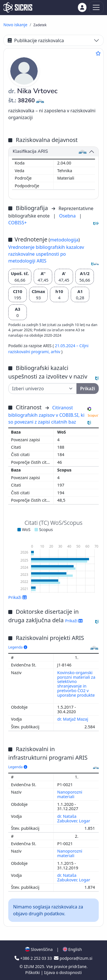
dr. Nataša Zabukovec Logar (74, 819)
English (72, 949)
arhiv (56, 352)
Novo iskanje (15, 25)
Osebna (68, 216)
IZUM (29, 966)
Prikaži (18, 597)
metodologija (64, 240)
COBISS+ (18, 223)
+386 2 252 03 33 (34, 958)
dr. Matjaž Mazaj (73, 719)
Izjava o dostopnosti (63, 972)
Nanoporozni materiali (70, 794)
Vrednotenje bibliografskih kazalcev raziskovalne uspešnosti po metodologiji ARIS (46, 254)
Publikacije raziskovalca (36, 40)
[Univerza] (43, 389)
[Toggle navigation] (96, 8)
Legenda (18, 647)
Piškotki (33, 972)
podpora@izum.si (73, 958)
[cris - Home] (18, 7)
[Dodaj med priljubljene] (98, 53)
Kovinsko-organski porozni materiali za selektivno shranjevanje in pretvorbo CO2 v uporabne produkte (76, 684)
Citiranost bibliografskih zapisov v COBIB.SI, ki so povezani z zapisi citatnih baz (46, 415)
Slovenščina (39, 949)
